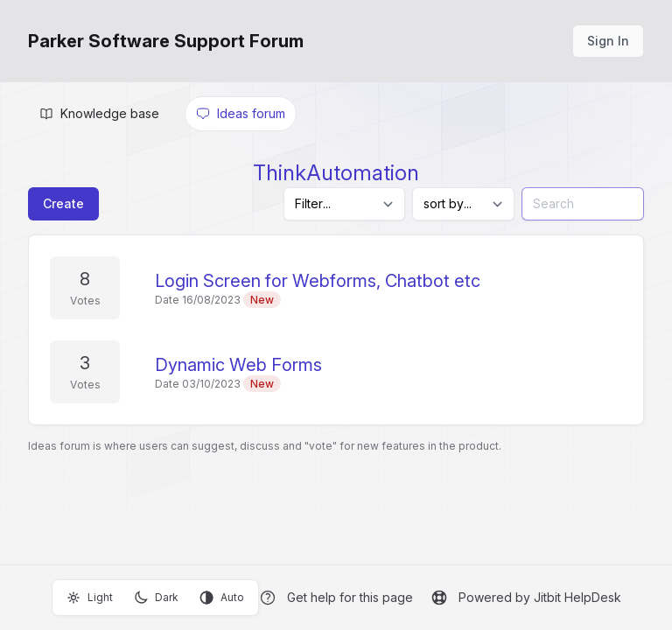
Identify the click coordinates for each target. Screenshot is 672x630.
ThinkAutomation (336, 173)
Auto (222, 598)
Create (63, 203)
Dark (156, 598)
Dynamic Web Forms (238, 365)
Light (90, 598)
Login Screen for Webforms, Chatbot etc (318, 281)
